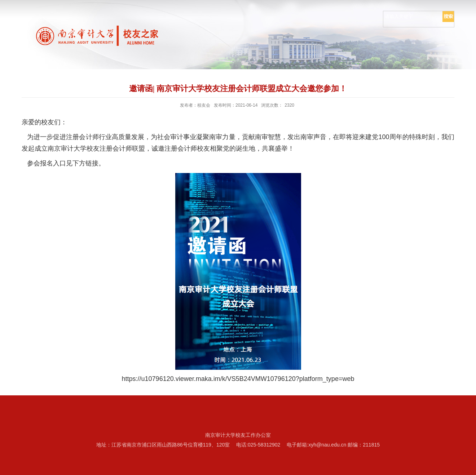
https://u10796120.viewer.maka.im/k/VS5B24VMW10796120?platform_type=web (238, 379)
